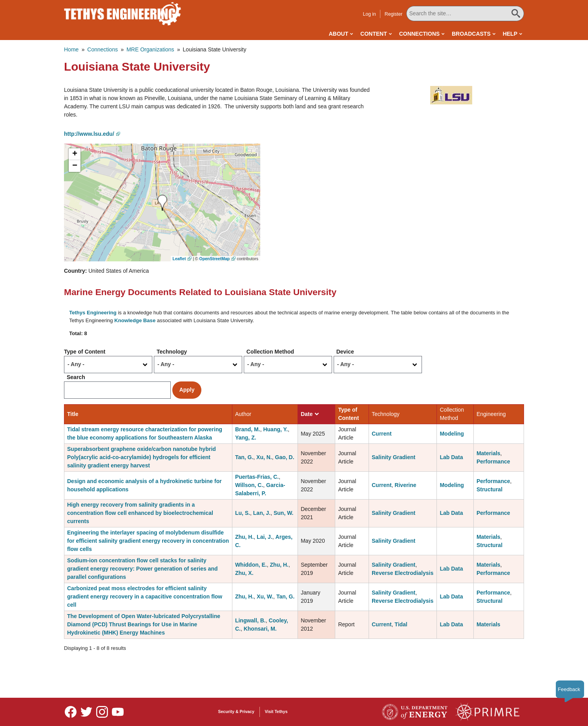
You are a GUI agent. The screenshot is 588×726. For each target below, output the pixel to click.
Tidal (401, 624)
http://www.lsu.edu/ (89, 134)
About (338, 34)
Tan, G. (244, 457)
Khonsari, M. (260, 629)
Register (394, 14)
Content (374, 34)
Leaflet (179, 259)
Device (345, 352)
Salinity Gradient (394, 457)
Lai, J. (265, 537)
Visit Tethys (276, 711)
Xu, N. (264, 457)
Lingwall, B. (250, 620)
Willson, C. (249, 485)
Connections (419, 34)
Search (76, 377)
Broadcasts (471, 34)
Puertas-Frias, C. (257, 477)
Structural (489, 489)
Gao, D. (285, 457)
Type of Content (85, 352)
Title (73, 414)
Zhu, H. (244, 537)
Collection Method (270, 352)
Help (510, 34)
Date (310, 414)
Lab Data (451, 457)
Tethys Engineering (93, 313)
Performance (493, 462)
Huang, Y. (275, 429)
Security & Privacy (236, 711)
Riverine (405, 485)
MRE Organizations (150, 49)
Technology (172, 352)
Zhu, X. (244, 573)
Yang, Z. (246, 438)
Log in (369, 14)
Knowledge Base (135, 320)
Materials (488, 453)
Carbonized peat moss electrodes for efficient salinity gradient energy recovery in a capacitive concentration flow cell (145, 596)
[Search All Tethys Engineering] (465, 14)
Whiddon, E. (251, 565)
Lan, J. (262, 513)
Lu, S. (243, 513)
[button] (451, 95)
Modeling (452, 434)
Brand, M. (248, 429)
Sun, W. (284, 513)
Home (71, 49)
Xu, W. (265, 596)
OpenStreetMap (215, 259)
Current (382, 434)
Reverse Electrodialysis (403, 573)
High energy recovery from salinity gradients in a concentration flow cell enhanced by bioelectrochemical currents (140, 513)
